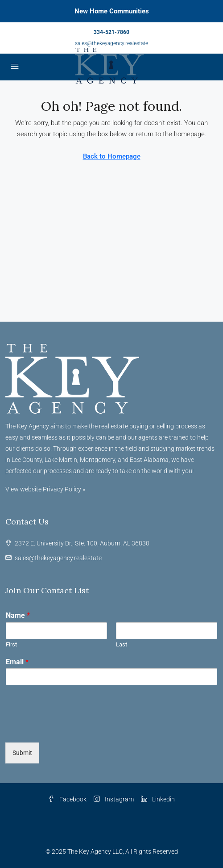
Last (122, 644)
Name (18, 615)
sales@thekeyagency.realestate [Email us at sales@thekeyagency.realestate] (58, 558)
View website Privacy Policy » (45, 489)
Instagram (114, 799)
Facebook (67, 799)
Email (17, 662)
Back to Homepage (112, 156)
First (11, 644)
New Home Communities (112, 11)
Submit (22, 753)
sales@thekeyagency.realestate (111, 43)
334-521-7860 (111, 32)
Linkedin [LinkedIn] (158, 799)
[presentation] (73, 728)
